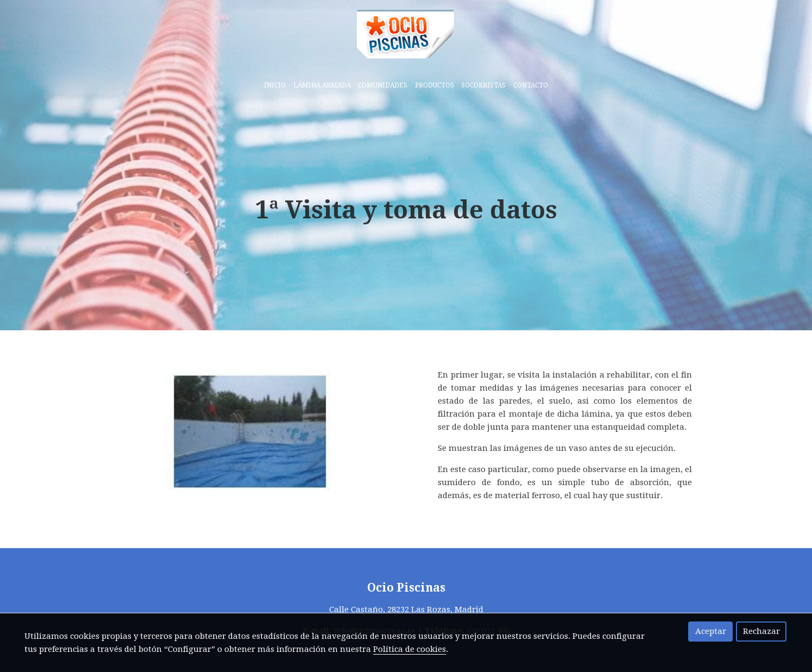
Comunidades (383, 85)
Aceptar (711, 631)
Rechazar (761, 631)
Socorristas (483, 85)
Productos (435, 85)
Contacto (531, 85)
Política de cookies (410, 649)
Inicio (275, 85)
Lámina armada (322, 85)
